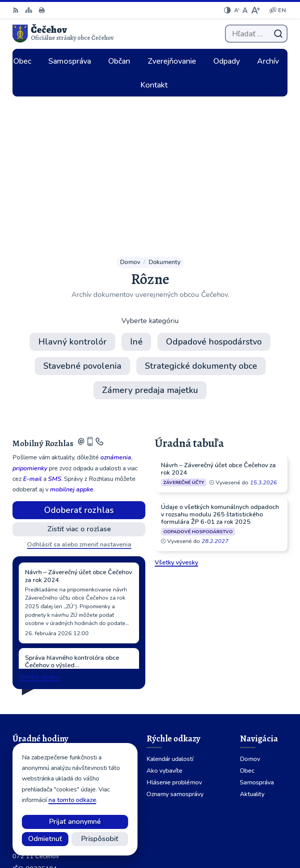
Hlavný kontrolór (72, 188)
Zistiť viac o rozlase (79, 375)
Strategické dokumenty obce (201, 212)
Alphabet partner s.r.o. (247, 825)
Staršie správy (39, 523)
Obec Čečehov (259, 836)
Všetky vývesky (176, 409)
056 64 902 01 (34, 736)
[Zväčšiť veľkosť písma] (255, 10)
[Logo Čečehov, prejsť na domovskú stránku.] (63, 34)
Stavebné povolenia (82, 212)
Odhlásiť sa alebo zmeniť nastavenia (79, 391)
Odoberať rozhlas (79, 356)
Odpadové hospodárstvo (214, 188)
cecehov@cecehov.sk (43, 746)
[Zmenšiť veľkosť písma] (237, 10)
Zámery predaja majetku (150, 236)
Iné (136, 188)
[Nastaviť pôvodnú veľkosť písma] (245, 10)
